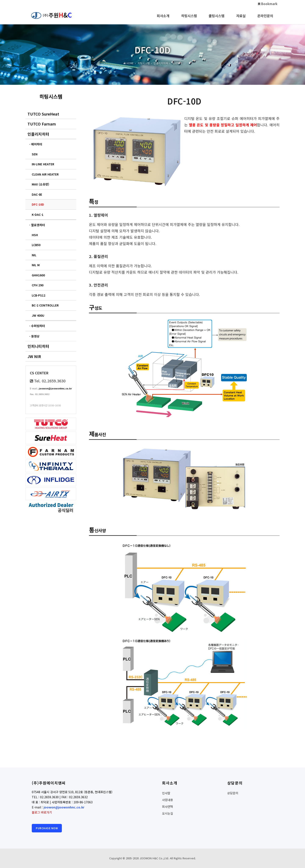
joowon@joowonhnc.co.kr (55, 388)
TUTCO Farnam (42, 124)
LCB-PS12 (39, 295)
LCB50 (36, 245)
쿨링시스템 (217, 19)
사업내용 (168, 800)
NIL (34, 255)
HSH (35, 235)
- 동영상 (34, 336)
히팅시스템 (189, 19)
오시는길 (168, 813)
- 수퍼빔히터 (37, 326)
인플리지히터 (38, 134)
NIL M (36, 265)
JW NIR (34, 356)
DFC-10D (38, 204)
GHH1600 (38, 275)
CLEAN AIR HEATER (45, 174)
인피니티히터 (38, 346)
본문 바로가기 (0, 0)
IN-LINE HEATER (43, 164)
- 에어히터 (36, 144)
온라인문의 (265, 19)
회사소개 (163, 19)
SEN (35, 154)
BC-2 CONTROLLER (45, 305)
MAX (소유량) (40, 184)
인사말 (166, 793)
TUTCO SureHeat (43, 114)
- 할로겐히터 (37, 225)
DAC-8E (37, 194)
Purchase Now (47, 828)
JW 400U (38, 315)
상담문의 (233, 793)
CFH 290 (38, 285)
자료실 (241, 19)
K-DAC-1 (38, 215)
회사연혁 (168, 807)
